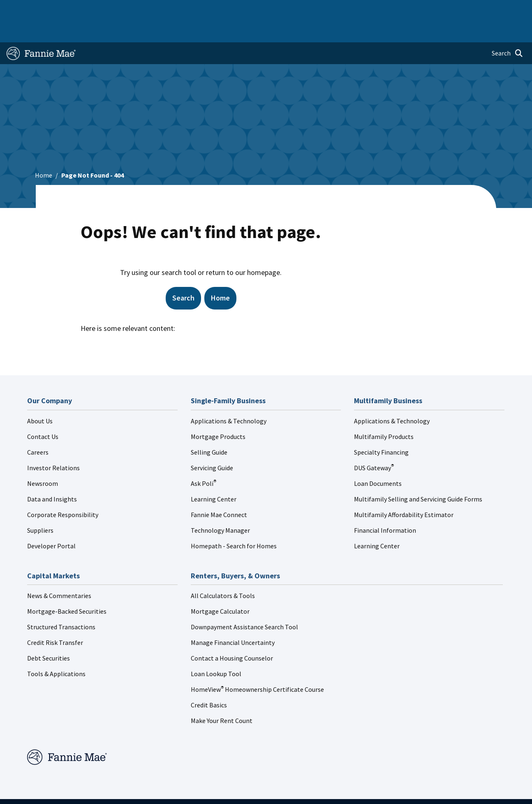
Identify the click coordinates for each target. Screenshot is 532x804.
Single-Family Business (64, 9)
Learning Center (214, 475)
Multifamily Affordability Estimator (404, 491)
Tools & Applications (56, 650)
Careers (38, 428)
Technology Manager (220, 506)
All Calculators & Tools (223, 572)
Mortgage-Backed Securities (67, 587)
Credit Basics (209, 681)
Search (183, 274)
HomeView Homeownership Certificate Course (257, 665)
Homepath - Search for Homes (234, 522)
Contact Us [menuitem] (507, 9)
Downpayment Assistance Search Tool (244, 603)
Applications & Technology (229, 397)
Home (19, 9)
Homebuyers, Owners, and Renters (253, 9)
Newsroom (43, 460)
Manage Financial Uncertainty (233, 619)
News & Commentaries (59, 572)
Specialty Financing (381, 428)
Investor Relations (53, 444)
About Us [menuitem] (355, 9)
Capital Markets (180, 9)
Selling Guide (209, 428)
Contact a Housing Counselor (232, 634)
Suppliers (40, 506)
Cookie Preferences (408, 790)
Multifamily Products (384, 413)
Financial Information (385, 506)
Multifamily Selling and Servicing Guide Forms (418, 475)
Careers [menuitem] (474, 9)
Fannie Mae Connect (219, 491)
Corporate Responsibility (63, 491)
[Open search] (507, 30)
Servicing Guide (212, 444)
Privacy (294, 790)
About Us (40, 397)
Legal (261, 790)
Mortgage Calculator (220, 587)
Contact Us (43, 413)
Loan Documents (378, 460)
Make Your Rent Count (222, 697)
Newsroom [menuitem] (441, 9)
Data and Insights (52, 475)
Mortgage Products (218, 413)
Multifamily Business (126, 9)
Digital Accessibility (343, 790)
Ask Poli (204, 460)
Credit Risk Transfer (55, 619)
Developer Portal (51, 522)
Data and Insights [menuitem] (397, 9)
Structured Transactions (61, 603)
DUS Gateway (374, 444)
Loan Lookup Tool (216, 650)
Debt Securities (49, 634)
